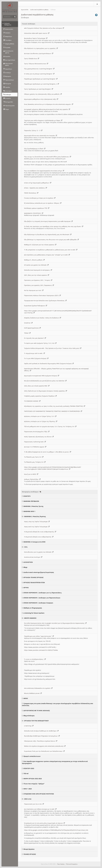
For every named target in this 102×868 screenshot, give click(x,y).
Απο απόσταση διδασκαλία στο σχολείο (38, 688)
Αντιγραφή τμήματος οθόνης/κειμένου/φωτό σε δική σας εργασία (47, 109)
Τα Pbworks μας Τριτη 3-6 (34, 457)
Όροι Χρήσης (61, 864)
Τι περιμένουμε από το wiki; (34, 353)
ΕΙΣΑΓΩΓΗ (27, 496)
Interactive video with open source (37, 33)
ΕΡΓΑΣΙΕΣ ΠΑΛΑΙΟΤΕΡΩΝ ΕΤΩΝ (34, 583)
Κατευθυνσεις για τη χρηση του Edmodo (39, 552)
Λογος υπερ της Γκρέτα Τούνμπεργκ (37, 522)
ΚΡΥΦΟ (26, 588)
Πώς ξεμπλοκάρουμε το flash (35, 149)
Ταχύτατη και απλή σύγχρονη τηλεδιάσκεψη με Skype (43, 120)
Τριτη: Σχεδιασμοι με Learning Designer (39, 89)
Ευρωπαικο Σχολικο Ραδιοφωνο (36, 306)
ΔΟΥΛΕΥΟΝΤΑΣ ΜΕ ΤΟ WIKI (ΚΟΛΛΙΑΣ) (37, 711)
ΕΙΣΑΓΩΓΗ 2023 (29, 768)
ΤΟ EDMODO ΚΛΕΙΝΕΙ (32, 401)
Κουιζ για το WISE (31, 474)
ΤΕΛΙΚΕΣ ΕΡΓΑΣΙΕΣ (30, 854)
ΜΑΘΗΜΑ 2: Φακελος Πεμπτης (35, 516)
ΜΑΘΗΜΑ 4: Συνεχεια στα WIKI (35, 542)
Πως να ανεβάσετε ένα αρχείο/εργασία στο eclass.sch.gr (44, 171)
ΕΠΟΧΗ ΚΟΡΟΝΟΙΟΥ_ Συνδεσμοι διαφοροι (38, 603)
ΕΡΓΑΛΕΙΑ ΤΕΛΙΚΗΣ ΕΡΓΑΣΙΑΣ (34, 577)
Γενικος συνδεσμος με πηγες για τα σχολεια (40, 198)
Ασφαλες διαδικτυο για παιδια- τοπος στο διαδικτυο (43, 318)
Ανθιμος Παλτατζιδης (32, 479)
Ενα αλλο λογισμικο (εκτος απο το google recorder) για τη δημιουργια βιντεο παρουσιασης (55, 623)
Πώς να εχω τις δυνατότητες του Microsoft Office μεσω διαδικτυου (48, 157)
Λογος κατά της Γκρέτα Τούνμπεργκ (37, 527)
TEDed (27, 333)
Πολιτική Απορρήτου (72, 864)
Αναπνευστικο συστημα (33, 557)
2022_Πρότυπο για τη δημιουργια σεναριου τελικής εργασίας (46, 391)
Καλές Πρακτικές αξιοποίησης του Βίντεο (39, 437)
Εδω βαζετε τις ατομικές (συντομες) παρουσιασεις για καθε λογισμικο (48, 221)
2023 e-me (28, 799)
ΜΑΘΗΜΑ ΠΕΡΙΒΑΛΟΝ (31, 501)
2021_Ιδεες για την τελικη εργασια (37, 275)
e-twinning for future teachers (34, 613)
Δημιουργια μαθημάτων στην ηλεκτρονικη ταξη (41, 99)
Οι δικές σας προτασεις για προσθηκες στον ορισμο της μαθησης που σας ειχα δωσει (54, 226)
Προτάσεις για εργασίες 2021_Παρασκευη (39, 285)
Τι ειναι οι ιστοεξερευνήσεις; (35, 659)
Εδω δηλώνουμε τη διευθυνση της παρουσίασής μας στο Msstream (48, 234)
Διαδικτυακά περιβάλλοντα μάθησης (39, 10)
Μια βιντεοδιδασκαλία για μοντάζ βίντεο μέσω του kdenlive (45, 381)
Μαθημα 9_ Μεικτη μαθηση (34, 260)
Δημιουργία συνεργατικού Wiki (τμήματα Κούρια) (42, 376)
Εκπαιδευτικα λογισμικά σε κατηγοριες (38, 270)
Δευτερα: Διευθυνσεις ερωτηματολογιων (39, 53)
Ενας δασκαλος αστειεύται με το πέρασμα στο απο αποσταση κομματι (49, 104)
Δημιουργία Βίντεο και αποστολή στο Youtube (41, 136)
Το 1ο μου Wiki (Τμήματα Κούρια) (36, 358)
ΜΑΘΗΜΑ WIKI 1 (29, 511)
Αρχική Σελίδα (25, 10)
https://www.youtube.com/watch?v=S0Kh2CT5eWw (41, 650)
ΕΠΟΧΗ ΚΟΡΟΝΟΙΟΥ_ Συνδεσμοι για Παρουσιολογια (42, 598)
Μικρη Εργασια (29, 849)
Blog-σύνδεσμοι (29, 716)
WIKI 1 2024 (28, 789)
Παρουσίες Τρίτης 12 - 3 (33, 130)
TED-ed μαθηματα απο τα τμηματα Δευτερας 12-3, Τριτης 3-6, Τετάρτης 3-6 (50, 426)
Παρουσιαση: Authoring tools (35, 442)
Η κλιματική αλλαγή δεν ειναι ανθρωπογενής (40, 532)
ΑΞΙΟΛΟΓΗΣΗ (28, 562)
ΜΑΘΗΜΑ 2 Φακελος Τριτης (33, 506)
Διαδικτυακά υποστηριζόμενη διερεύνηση (39, 572)
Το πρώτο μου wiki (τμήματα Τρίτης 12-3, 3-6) (40, 343)
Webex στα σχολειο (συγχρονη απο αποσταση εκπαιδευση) (45, 746)
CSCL (26, 547)
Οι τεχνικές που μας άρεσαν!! (35, 338)
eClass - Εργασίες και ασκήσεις (36, 188)
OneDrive (28, 323)
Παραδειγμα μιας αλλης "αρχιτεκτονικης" (39, 636)
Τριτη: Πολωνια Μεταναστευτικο (36, 64)
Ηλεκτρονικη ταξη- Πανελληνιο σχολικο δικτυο (41, 741)
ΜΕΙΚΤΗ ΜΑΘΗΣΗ (30, 618)
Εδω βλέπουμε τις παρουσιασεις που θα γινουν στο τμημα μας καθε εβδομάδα (51, 240)
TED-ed (26, 773)
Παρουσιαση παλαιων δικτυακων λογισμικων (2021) (42, 295)
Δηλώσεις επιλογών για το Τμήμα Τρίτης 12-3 (40, 416)
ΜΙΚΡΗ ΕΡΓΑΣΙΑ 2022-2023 (33, 779)
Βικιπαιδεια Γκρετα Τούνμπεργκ (36, 38)
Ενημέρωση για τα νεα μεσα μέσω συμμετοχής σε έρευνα (44, 823)
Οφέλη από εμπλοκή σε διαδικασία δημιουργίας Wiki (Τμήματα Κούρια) (49, 364)
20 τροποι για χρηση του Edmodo (36, 265)
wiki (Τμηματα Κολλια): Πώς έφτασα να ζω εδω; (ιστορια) (44, 28)
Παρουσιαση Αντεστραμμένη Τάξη (37, 432)
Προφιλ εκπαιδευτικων (32, 756)
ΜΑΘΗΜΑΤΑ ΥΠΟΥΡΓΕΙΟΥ (34, 213)
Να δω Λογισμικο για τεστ (34, 290)
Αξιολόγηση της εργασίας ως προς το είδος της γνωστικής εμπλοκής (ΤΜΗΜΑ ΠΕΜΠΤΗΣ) (55, 406)
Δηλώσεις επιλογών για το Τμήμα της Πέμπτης (41, 421)
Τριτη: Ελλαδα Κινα (32, 59)
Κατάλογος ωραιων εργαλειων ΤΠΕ (37, 208)
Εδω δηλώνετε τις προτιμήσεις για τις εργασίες (41, 48)
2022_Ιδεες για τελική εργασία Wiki (37, 386)
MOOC (26, 698)
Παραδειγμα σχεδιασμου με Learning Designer (41, 79)
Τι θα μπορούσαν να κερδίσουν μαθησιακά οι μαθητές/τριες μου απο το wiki (51, 250)
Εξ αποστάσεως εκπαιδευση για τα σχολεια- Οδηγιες (43, 203)
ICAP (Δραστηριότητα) (32, 328)
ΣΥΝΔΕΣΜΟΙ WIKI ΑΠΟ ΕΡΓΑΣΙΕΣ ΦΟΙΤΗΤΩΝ (39, 794)
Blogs (25, 567)
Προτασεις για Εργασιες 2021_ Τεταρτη (38, 280)
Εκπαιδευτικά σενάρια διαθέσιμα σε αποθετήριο (41, 731)
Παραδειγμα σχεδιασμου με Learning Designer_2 (41, 84)
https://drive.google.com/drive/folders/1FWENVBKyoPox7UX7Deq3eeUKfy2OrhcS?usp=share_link (56, 830)
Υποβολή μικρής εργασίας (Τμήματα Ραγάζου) (40, 396)
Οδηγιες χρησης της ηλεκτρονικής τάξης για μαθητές (43, 94)
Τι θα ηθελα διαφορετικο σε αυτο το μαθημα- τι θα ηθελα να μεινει (48, 452)
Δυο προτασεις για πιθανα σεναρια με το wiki (40, 809)
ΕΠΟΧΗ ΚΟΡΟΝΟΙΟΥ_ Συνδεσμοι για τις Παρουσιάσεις (43, 593)
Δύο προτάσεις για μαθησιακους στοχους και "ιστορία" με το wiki (47, 255)
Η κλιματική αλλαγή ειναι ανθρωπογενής (39, 537)
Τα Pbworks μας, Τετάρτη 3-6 (35, 462)
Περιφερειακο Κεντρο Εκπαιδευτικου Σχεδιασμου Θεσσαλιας (45, 301)
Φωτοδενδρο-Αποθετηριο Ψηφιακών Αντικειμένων (42, 736)
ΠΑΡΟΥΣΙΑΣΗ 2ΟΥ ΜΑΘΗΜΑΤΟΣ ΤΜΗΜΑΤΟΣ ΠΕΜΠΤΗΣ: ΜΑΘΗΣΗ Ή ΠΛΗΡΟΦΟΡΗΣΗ (53, 411)
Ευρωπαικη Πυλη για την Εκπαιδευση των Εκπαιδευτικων (44, 751)
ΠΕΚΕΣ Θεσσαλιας (31, 193)
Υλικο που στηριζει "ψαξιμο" (34, 784)
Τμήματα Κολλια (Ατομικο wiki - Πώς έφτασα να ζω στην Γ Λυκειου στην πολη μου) (53, 348)
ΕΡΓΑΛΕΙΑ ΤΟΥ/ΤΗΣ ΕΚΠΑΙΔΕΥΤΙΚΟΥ (36, 721)
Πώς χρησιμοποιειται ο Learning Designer (39, 69)
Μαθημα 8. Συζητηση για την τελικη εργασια (40, 245)
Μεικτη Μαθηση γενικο (33, 693)
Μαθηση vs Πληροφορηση (33, 608)
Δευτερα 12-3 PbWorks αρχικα (35, 447)
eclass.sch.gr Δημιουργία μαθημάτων (38, 183)
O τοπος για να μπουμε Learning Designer (39, 74)
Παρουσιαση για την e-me (34, 804)
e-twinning (29, 726)
